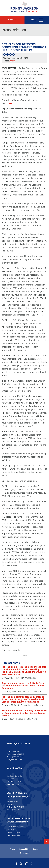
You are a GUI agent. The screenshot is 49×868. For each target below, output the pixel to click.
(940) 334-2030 (18, 835)
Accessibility (24, 849)
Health (12, 61)
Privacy (13, 849)
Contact (36, 849)
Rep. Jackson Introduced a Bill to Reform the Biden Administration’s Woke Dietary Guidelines (23, 686)
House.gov (24, 853)
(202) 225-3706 (18, 757)
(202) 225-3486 (16, 760)
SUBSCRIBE (12, 20)
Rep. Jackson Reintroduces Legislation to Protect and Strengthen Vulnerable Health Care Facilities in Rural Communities (24, 699)
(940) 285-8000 (18, 810)
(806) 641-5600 (18, 784)
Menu (37, 21)
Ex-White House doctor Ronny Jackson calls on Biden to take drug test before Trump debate (24, 713)
